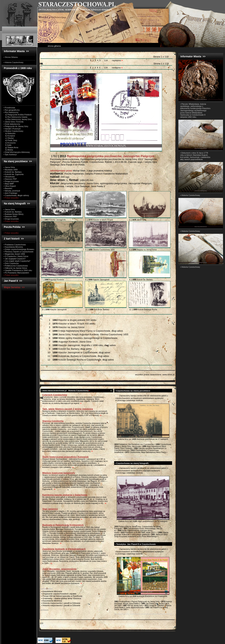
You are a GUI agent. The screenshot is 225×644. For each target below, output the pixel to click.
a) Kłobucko (10, 133)
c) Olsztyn (9, 138)
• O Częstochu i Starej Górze (16, 256)
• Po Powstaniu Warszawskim (16, 273)
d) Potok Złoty (10, 140)
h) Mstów (8, 150)
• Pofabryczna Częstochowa (16, 266)
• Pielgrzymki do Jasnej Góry (16, 126)
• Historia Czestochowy (190, 195)
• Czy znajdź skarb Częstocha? (17, 261)
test (116, 396)
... (102, 60)
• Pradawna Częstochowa (15, 245)
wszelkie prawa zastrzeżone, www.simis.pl (155, 374)
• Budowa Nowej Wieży (14, 214)
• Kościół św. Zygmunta (14, 174)
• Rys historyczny (11, 112)
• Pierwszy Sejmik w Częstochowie (19, 252)
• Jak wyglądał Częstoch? (15, 259)
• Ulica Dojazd (10, 186)
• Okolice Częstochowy (13, 131)
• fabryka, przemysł (12, 191)
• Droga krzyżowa (11, 181)
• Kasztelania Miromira (13, 247)
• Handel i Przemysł (12, 129)
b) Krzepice (9, 136)
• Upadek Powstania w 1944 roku (18, 270)
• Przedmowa (9, 108)
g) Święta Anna (11, 147)
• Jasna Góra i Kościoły (14, 122)
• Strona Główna (11, 57)
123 (41, 623)
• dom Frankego (10, 193)
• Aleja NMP (9, 184)
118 (106, 60)
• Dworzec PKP (10, 179)
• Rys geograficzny (12, 110)
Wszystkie (50, 316)
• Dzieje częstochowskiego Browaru (19, 249)
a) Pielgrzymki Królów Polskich (18, 115)
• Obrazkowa (9, 177)
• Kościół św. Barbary (13, 172)
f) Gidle (8, 145)
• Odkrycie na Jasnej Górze (15, 268)
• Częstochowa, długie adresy (16, 195)
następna (117, 60)
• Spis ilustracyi (10, 154)
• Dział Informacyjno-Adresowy (17, 152)
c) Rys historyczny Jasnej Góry (18, 119)
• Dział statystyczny (12, 124)
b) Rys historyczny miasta (15, 117)
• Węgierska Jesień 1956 (14, 254)
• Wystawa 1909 (11, 170)
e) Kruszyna (10, 143)
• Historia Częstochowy (13, 62)
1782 (102, 156)
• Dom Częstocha (11, 263)
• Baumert (8, 188)
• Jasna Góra (9, 167)
